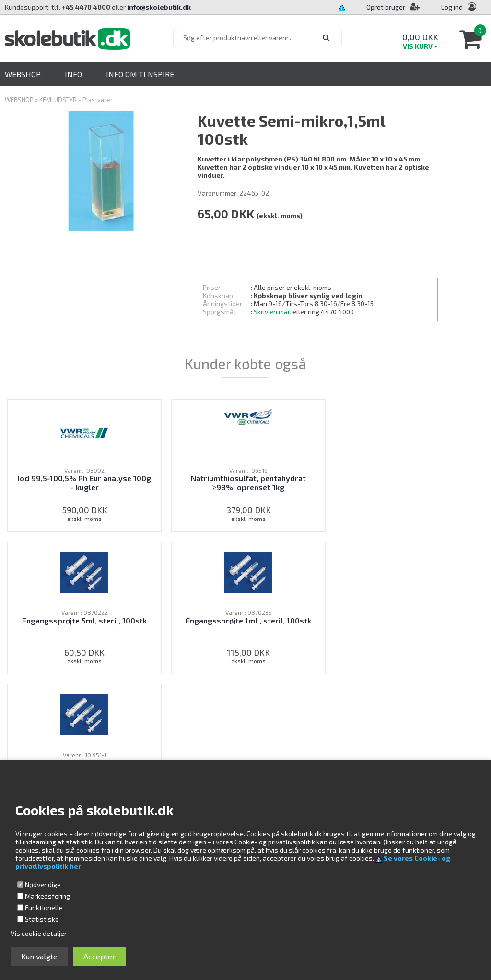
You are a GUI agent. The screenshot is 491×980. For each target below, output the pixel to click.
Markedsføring (47, 896)
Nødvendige (43, 884)
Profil (309, 754)
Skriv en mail (272, 312)
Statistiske (42, 919)
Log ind (452, 7)
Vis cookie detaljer (39, 933)
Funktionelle (44, 907)
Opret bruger (393, 7)
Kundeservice (321, 744)
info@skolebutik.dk (159, 7)
